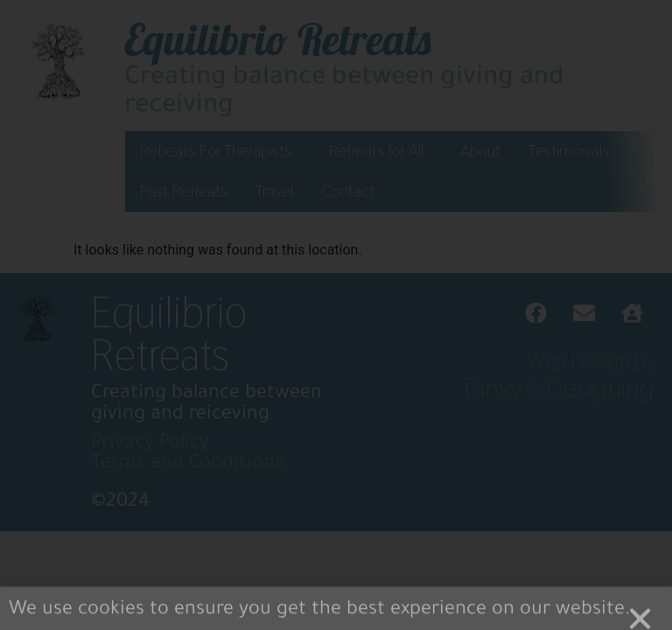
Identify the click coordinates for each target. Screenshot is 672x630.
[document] (336, 315)
